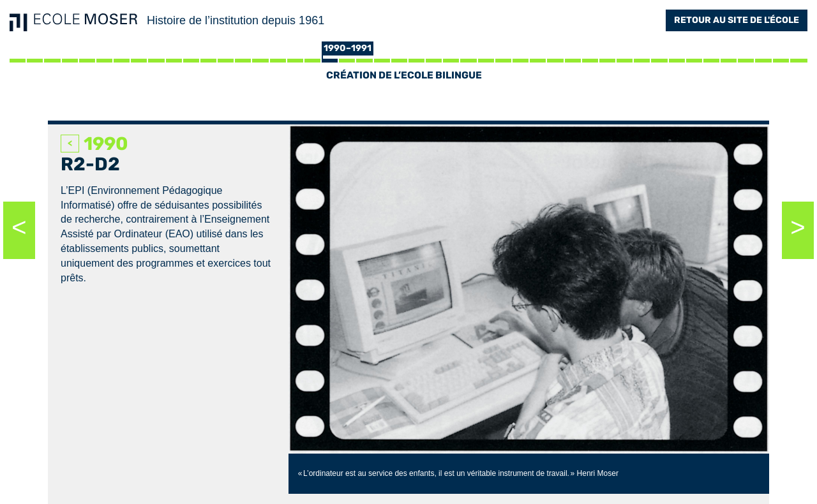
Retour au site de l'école (737, 20)
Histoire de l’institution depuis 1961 (236, 20)
